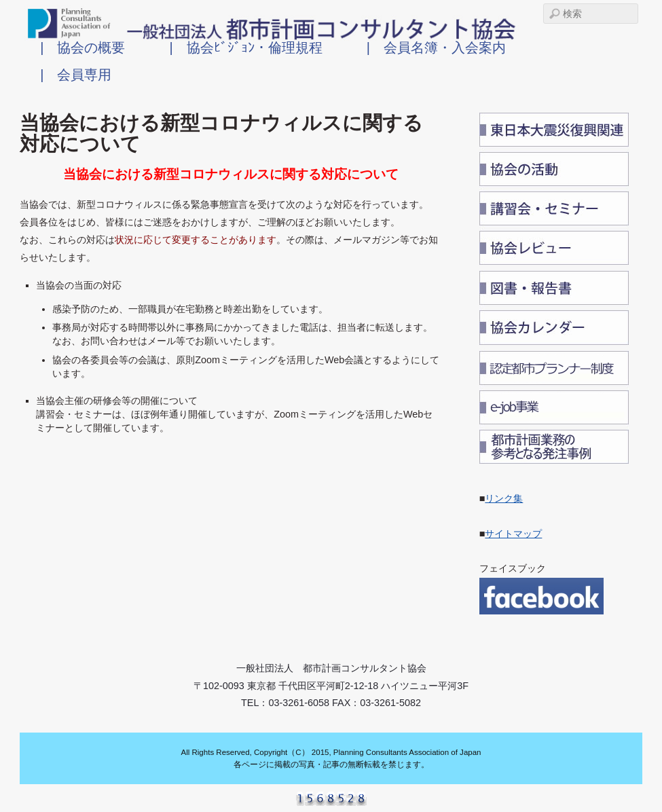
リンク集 (504, 498)
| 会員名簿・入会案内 (436, 47)
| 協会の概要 (82, 47)
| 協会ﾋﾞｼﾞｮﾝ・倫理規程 (245, 47)
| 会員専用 (76, 74)
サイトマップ (513, 534)
